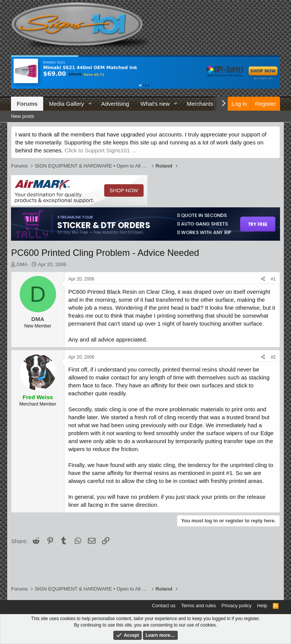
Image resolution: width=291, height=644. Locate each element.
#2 (273, 357)
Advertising (115, 104)
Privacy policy (237, 606)
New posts (23, 116)
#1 (273, 279)
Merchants (200, 104)
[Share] (263, 279)
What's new (155, 104)
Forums (27, 104)
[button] (90, 104)
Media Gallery (66, 104)
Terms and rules (199, 606)
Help (262, 606)
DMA (22, 264)
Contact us (164, 606)
